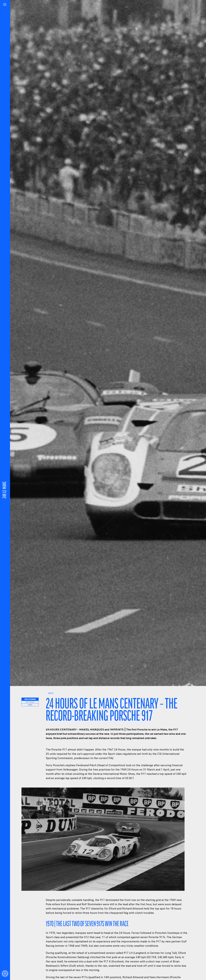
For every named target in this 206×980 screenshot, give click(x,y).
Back (50, 693)
